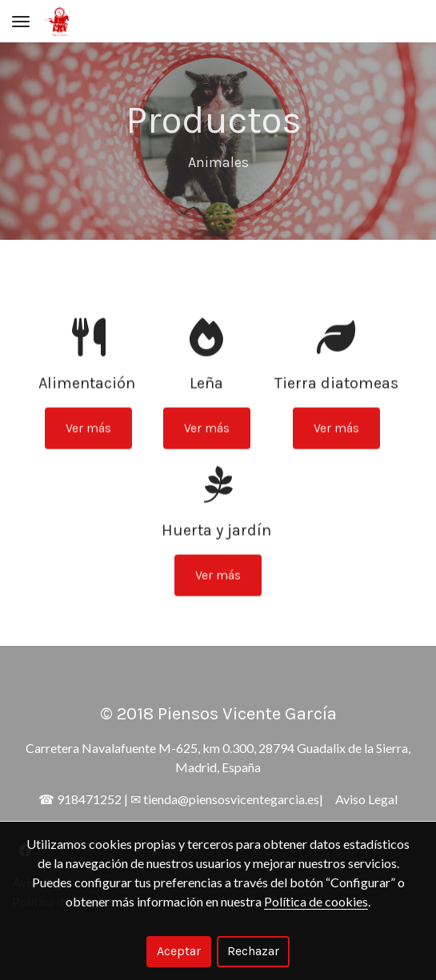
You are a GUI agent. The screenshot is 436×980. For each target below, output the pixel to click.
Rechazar (253, 951)
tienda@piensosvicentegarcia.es (231, 799)
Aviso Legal (366, 799)
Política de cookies (316, 901)
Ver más (88, 442)
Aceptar (179, 951)
